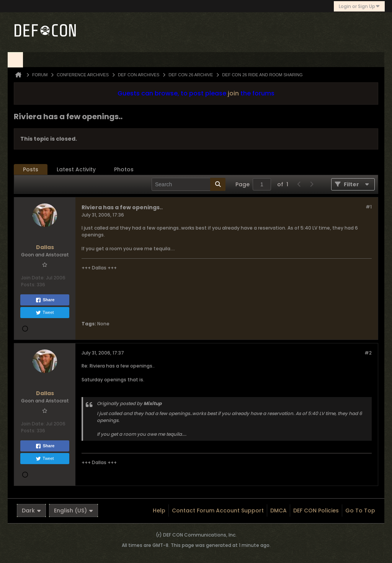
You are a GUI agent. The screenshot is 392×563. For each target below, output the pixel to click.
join (233, 93)
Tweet (45, 313)
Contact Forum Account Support (218, 510)
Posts (31, 169)
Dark (31, 510)
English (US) (73, 510)
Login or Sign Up (359, 6)
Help (159, 510)
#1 (369, 207)
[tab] (31, 170)
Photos (124, 169)
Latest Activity (76, 169)
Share (45, 300)
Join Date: (33, 278)
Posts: (28, 285)
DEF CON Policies (316, 510)
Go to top (360, 510)
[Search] (189, 184)
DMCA (278, 510)
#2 (368, 353)
